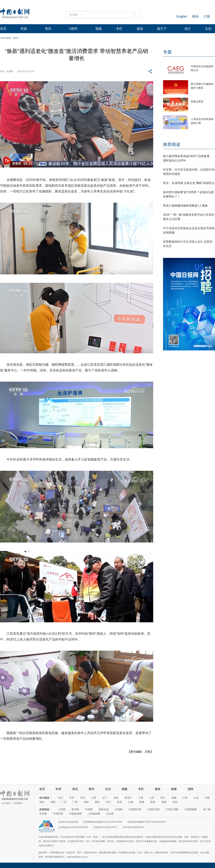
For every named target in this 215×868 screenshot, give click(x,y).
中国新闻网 (75, 814)
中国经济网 (153, 809)
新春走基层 (197, 102)
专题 (167, 52)
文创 (208, 29)
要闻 (15, 38)
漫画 (140, 29)
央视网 (119, 809)
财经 (92, 789)
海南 (86, 802)
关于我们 (6, 803)
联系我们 (18, 803)
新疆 (164, 802)
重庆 (97, 802)
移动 (195, 16)
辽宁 (105, 798)
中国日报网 (5, 38)
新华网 (75, 809)
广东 (64, 802)
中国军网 (58, 814)
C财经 (73, 29)
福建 (174, 798)
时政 (24, 29)
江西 (185, 798)
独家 (174, 789)
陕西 (153, 802)
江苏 (152, 798)
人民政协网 (94, 814)
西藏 (142, 802)
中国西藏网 (191, 809)
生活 (108, 789)
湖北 (42, 802)
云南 (131, 802)
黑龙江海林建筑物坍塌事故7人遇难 (185, 206)
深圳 (175, 802)
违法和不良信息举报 (68, 822)
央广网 (207, 809)
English (182, 16)
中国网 (89, 809)
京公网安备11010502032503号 (73, 827)
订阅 (207, 16)
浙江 (163, 798)
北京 (60, 798)
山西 (94, 798)
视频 (99, 29)
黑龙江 (128, 798)
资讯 (48, 29)
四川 (108, 802)
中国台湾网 (172, 809)
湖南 (53, 802)
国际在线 (104, 809)
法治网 (110, 814)
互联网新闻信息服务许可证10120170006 (103, 822)
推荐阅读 (172, 144)
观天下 (162, 29)
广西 (75, 802)
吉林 (116, 798)
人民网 (62, 809)
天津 (71, 798)
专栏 (119, 29)
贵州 (120, 802)
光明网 (43, 814)
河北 (83, 798)
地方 (188, 29)
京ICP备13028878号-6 (133, 827)
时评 (59, 789)
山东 (196, 798)
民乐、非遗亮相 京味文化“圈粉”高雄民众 (189, 183)
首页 (3, 29)
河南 (207, 798)
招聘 (190, 789)
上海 (141, 798)
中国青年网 (135, 809)
